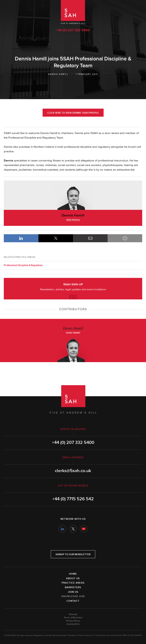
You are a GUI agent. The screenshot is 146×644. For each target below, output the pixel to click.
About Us (73, 578)
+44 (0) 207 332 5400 (73, 30)
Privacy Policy (73, 621)
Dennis (8, 161)
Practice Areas (73, 583)
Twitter (73, 529)
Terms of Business (73, 618)
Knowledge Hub (73, 596)
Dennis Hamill (58, 74)
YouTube (84, 529)
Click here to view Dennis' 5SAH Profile (73, 113)
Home (73, 574)
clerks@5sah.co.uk (73, 471)
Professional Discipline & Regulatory (23, 265)
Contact (73, 601)
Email (90, 238)
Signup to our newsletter (73, 554)
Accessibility (73, 624)
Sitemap (73, 614)
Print (125, 238)
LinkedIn (21, 238)
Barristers (73, 587)
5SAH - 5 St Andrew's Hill (73, 12)
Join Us (73, 592)
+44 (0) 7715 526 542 (73, 499)
